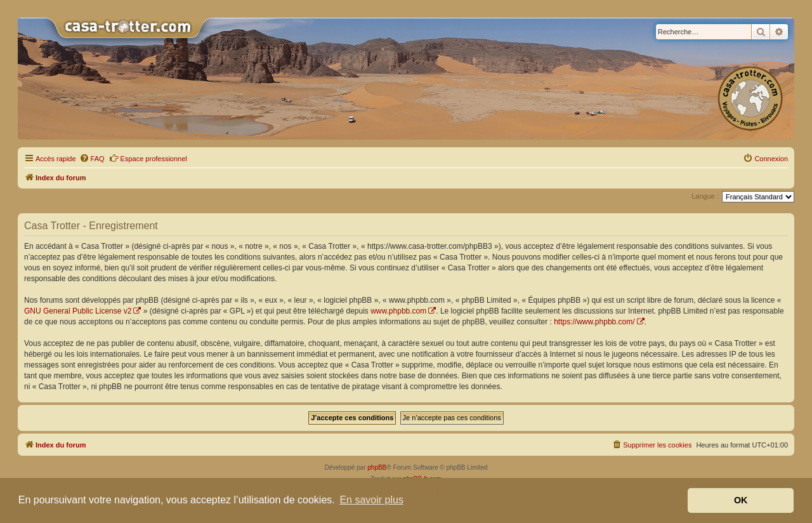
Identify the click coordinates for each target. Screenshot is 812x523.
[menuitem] (92, 159)
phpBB (377, 467)
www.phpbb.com (398, 311)
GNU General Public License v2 (78, 311)
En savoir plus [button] (371, 500)
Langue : (705, 196)
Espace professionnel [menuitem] (148, 158)
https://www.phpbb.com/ (594, 322)
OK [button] (741, 500)
